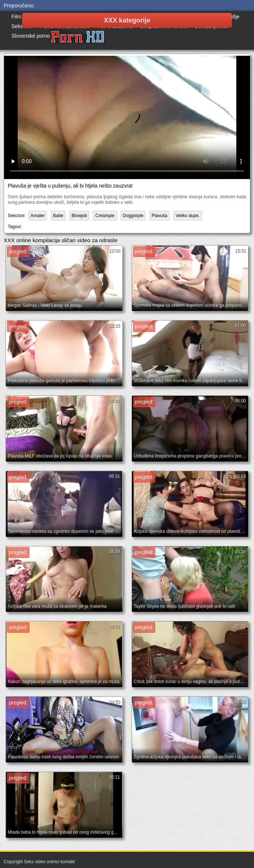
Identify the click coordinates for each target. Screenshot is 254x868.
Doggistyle (133, 216)
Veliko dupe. (187, 216)
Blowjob (79, 216)
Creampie (105, 216)
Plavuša (159, 216)
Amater (38, 216)
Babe (58, 216)
